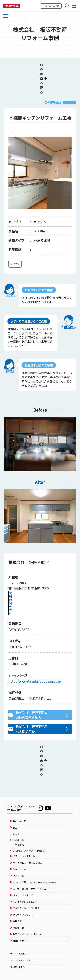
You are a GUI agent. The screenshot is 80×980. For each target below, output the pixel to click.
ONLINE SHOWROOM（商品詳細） (30, 821)
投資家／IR (18, 898)
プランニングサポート (24, 826)
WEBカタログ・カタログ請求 (27, 833)
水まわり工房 (35, 852)
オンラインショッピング (25, 872)
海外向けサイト (21, 911)
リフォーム (18, 846)
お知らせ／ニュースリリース (27, 904)
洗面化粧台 (18, 815)
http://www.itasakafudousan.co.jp (35, 663)
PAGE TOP (40, 959)
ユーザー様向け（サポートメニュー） (32, 859)
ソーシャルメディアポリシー (23, 930)
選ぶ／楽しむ (19, 791)
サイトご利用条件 (18, 924)
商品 (15, 798)
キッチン (17, 804)
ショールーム (19, 839)
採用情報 (17, 892)
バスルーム (18, 810)
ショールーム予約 (51, 6)
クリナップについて (23, 885)
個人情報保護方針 (18, 937)
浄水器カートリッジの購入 (26, 878)
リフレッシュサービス (24, 865)
